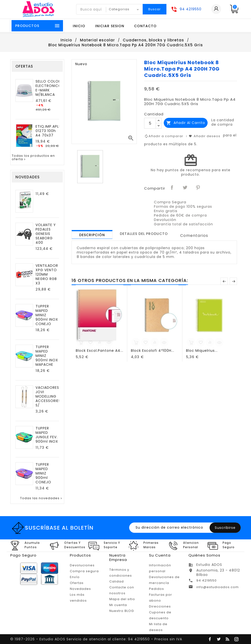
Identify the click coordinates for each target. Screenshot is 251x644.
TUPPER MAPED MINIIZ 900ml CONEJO (43, 473)
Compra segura (84, 571)
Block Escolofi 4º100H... (153, 351)
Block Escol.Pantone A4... (100, 351)
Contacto (145, 26)
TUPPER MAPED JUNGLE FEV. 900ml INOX (47, 435)
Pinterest (198, 188)
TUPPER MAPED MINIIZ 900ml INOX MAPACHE (47, 356)
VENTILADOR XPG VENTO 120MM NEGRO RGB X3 (47, 274)
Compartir (172, 188)
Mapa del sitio (122, 599)
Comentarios (194, 236)
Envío (75, 577)
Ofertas (77, 583)
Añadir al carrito (186, 123)
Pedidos (157, 589)
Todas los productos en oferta (33, 158)
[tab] (92, 234)
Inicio (79, 26)
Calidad (117, 581)
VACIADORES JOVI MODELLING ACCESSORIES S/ (48, 396)
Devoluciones (82, 565)
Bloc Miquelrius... (202, 351)
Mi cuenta (118, 605)
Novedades (80, 589)
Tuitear (185, 188)
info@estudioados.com (218, 587)
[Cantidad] (150, 123)
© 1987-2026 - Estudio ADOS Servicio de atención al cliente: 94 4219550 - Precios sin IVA (96, 639)
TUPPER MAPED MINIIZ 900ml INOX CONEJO (47, 315)
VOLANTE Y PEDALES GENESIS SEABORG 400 (46, 234)
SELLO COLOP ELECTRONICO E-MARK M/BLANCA (49, 88)
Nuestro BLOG (122, 611)
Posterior (233, 281)
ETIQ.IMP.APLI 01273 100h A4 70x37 (48, 131)
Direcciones (160, 606)
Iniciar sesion (110, 26)
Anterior (224, 281)
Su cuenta (160, 555)
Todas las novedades (41, 498)
